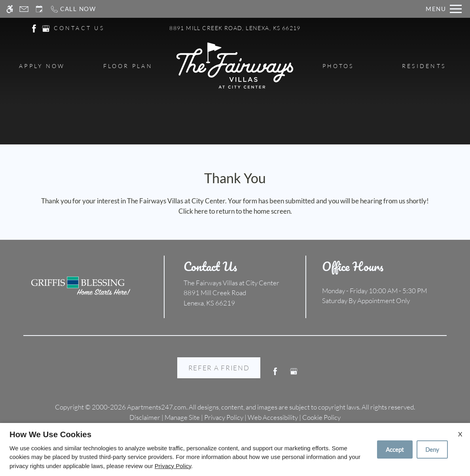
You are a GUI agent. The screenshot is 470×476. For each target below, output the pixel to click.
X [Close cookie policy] (460, 434)
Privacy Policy (173, 466)
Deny (432, 449)
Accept (395, 449)
